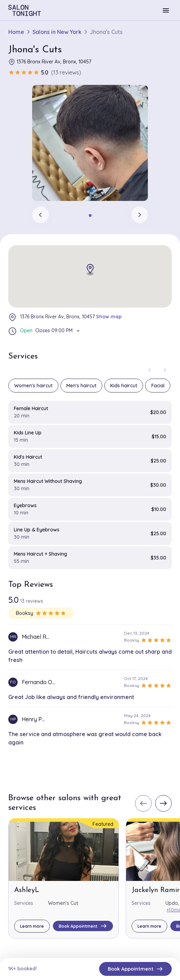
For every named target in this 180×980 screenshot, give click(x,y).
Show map (109, 317)
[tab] (90, 215)
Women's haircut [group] (33, 386)
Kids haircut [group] (124, 386)
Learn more (32, 926)
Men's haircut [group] (81, 386)
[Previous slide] (40, 215)
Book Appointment (135, 969)
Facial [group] (158, 386)
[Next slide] (140, 215)
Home (16, 32)
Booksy (41, 613)
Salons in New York (57, 32)
